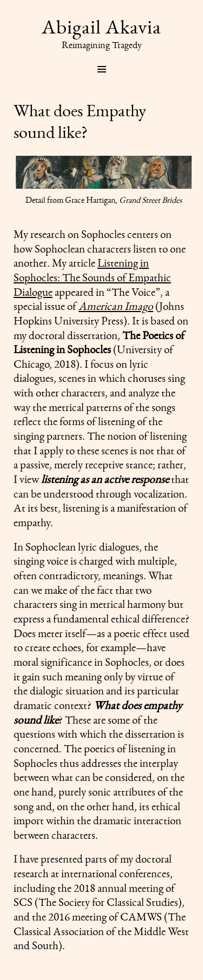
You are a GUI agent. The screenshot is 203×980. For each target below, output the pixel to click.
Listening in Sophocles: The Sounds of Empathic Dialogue (92, 277)
